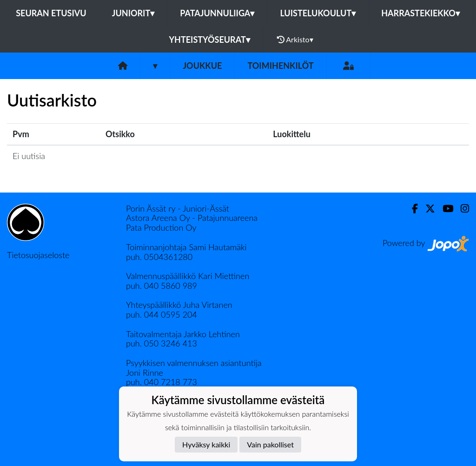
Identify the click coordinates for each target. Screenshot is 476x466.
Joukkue (202, 66)
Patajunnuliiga (217, 13)
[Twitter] (426, 209)
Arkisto (295, 40)
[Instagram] (461, 209)
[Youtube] (444, 209)
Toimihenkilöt (280, 66)
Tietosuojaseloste (38, 255)
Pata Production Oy (161, 227)
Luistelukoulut (318, 13)
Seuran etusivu (51, 13)
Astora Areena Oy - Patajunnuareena (192, 218)
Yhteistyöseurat (209, 40)
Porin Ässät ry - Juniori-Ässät (178, 208)
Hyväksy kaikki (206, 444)
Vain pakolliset (270, 444)
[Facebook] (411, 209)
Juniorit (133, 13)
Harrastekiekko (420, 13)
